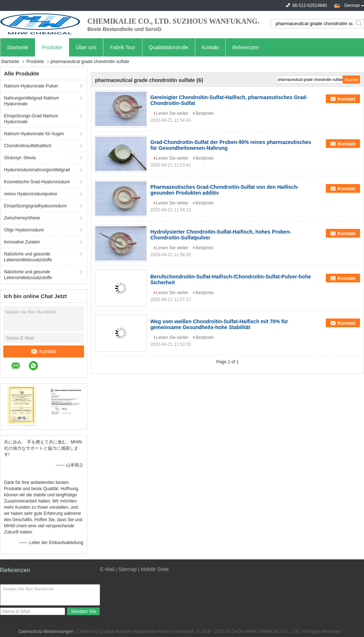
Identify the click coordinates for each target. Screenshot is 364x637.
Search (359, 24)
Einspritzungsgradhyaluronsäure (35, 206)
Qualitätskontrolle (169, 47)
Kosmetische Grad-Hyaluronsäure (37, 182)
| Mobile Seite (153, 569)
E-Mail (107, 569)
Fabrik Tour (123, 47)
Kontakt (210, 47)
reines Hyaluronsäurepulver (31, 194)
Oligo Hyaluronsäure (24, 230)
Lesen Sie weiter (172, 113)
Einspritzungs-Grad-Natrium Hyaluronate (31, 119)
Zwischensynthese (22, 218)
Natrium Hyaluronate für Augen (34, 134)
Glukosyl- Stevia (20, 158)
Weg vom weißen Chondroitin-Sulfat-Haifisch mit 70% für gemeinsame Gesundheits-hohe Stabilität (219, 324)
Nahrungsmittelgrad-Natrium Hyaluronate (31, 101)
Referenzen (245, 47)
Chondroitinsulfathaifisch (28, 146)
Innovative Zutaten (22, 242)
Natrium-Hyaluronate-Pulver (31, 86)
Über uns (86, 47)
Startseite (18, 47)
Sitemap (127, 569)
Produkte (52, 47)
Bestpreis (205, 113)
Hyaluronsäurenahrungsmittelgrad (37, 170)
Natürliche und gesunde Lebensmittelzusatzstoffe (28, 257)
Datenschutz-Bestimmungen (46, 632)
